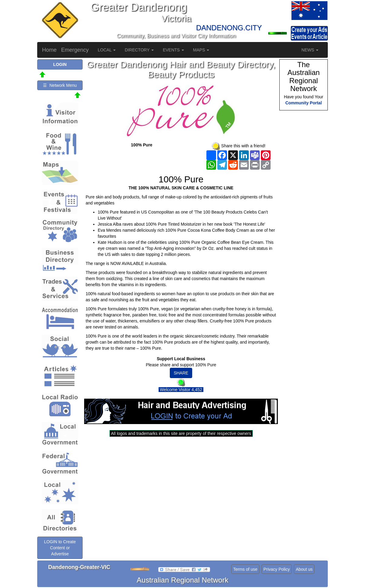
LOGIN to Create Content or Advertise (60, 548)
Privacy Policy (276, 569)
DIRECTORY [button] (139, 50)
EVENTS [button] (173, 50)
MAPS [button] (201, 50)
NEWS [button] (310, 50)
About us (304, 569)
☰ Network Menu (60, 85)
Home (49, 50)
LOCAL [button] (107, 50)
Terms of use (245, 569)
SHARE (181, 373)
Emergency (75, 50)
